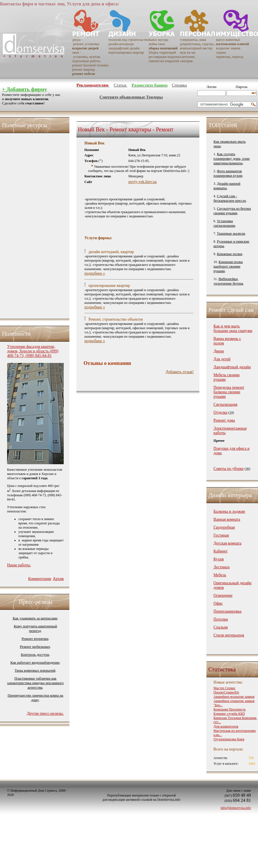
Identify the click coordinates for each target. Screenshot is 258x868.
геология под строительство (128, 40)
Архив (58, 579)
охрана (221, 52)
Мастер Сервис (225, 688)
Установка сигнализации (224, 223)
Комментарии (40, 579)
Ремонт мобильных (35, 647)
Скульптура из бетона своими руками (232, 211)
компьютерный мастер (196, 48)
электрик (186, 61)
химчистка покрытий (164, 61)
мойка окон (157, 44)
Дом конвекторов (226, 726)
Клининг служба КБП (229, 714)
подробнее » (95, 273)
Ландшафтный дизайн (232, 367)
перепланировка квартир (126, 52)
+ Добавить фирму (24, 89)
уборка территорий (162, 52)
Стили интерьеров (229, 635)
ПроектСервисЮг (226, 692)
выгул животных (228, 40)
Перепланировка (228, 611)
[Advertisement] (30, 224)
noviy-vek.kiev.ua (142, 182)
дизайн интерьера (121, 44)
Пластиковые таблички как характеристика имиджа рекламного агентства (35, 683)
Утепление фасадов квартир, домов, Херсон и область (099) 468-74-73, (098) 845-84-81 (33, 351)
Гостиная (221, 535)
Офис (218, 603)
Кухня (219, 559)
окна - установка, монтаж (86, 55)
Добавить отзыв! (180, 372)
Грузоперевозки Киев (229, 739)
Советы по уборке (229, 469)
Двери (219, 351)
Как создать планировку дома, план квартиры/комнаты (232, 158)
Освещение (223, 595)
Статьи (120, 85)
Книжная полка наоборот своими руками (228, 266)
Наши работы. (19, 565)
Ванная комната (227, 519)
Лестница (222, 567)
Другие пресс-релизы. (45, 713)
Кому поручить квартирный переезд (35, 628)
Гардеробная (224, 527)
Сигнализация (225, 404)
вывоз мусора (158, 40)
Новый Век (94, 143)
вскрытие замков (228, 48)
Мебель (220, 575)
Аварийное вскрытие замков (234, 697)
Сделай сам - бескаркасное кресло (230, 198)
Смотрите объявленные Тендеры (131, 97)
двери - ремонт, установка (86, 42)
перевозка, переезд (230, 57)
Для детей (222, 359)
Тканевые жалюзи (231, 233)
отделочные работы (86, 61)
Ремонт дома (224, 420)
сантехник (187, 57)
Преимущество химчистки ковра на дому (35, 698)
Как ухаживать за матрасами (35, 618)
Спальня (221, 627)
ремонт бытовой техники (90, 65)
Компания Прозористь (230, 709)
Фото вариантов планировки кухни (228, 173)
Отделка (220, 412)
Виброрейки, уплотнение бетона (228, 281)
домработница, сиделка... (198, 44)
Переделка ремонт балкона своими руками (229, 392)
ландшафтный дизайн (124, 48)
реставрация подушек (164, 57)
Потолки (221, 619)
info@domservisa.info (236, 808)
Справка (179, 85)
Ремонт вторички (35, 639)
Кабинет (221, 551)
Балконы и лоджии (229, 511)
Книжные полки (230, 254)
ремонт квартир (84, 70)
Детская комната (228, 543)
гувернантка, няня (193, 40)
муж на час (188, 52)
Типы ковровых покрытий (35, 670)
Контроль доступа (35, 654)
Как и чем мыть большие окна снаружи (233, 328)
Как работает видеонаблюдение (35, 662)
